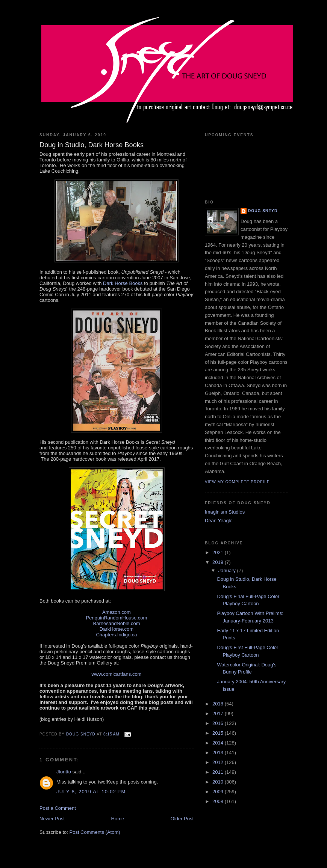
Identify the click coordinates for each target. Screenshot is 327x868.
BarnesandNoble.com (116, 623)
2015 (219, 733)
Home (118, 819)
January (228, 570)
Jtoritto (64, 772)
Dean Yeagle (219, 521)
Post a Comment (58, 808)
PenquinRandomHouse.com (117, 618)
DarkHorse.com (117, 629)
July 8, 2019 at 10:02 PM (91, 792)
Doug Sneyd (263, 211)
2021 (219, 552)
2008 (219, 801)
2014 (219, 743)
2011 (219, 772)
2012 (219, 762)
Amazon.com (117, 612)
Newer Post (52, 819)
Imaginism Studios (225, 512)
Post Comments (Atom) (95, 832)
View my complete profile (237, 482)
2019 (219, 562)
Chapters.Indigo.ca (116, 635)
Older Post (182, 819)
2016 (219, 723)
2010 (219, 782)
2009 (219, 792)
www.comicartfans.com (117, 674)
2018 (219, 704)
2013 (219, 753)
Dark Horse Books (123, 283)
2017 (219, 714)
